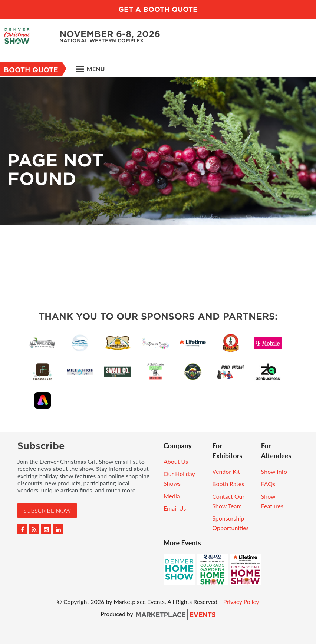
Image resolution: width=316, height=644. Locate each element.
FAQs (268, 484)
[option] (158, 151)
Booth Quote (31, 70)
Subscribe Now (47, 510)
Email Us (175, 508)
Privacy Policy (241, 602)
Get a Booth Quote (158, 9)
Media (172, 496)
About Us (176, 461)
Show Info (274, 471)
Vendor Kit (226, 471)
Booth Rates (228, 484)
